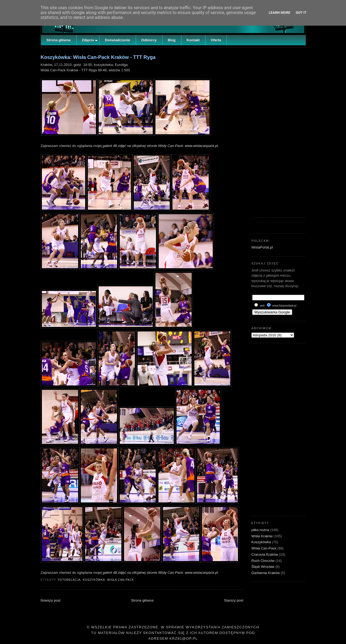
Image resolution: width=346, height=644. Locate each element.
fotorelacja (69, 580)
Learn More (280, 13)
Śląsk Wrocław (263, 567)
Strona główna (142, 600)
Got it (301, 13)
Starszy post (234, 600)
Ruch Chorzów (263, 561)
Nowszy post (51, 600)
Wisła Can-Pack (121, 580)
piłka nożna (261, 530)
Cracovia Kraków (265, 554)
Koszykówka (94, 580)
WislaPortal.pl (262, 247)
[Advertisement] (278, 131)
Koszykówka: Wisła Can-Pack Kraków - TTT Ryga (98, 57)
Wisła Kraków (262, 536)
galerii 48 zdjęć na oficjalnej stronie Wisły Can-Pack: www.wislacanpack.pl (160, 146)
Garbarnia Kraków (266, 573)
